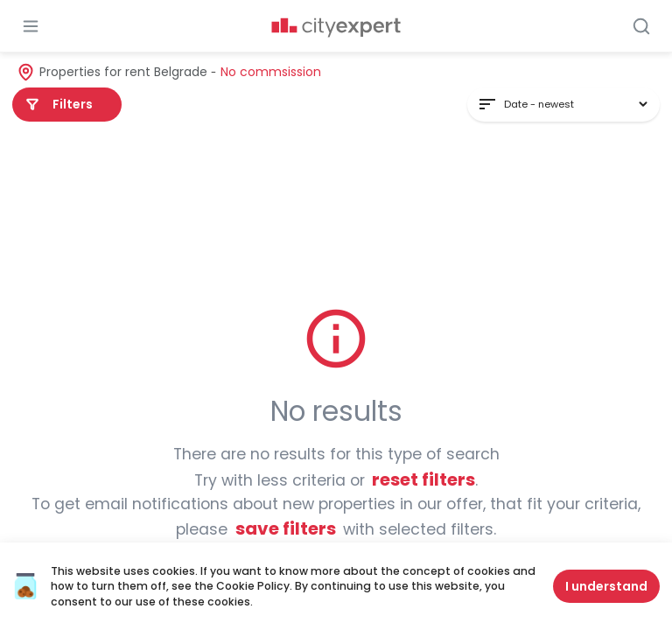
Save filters (286, 528)
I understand (606, 586)
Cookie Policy (253, 586)
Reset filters (423, 479)
